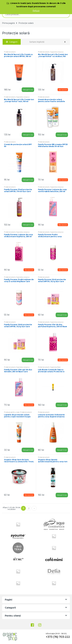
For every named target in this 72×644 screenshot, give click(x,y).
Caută (66, 14)
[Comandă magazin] (47, 42)
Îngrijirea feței (55, 367)
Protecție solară (10, 52)
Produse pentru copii (12, 412)
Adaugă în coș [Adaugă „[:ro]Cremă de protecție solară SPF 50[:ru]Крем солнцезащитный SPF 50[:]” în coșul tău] (28, 180)
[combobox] (32, 14)
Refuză (36, 11)
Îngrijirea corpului (57, 52)
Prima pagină (8, 23)
